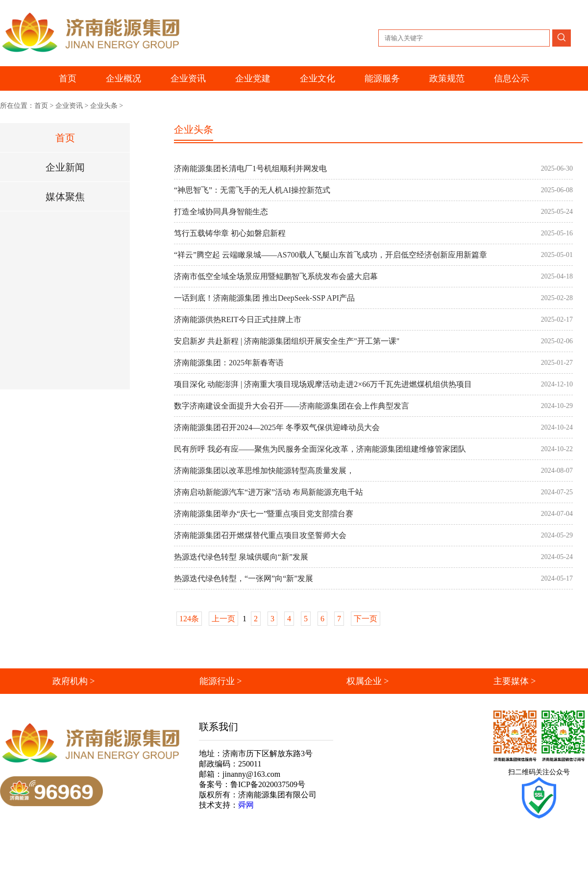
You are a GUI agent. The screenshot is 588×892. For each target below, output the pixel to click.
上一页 (223, 619)
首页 (68, 78)
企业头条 (104, 106)
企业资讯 (69, 106)
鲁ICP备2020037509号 (268, 784)
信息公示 (512, 78)
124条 (189, 619)
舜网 (246, 805)
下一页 (366, 619)
